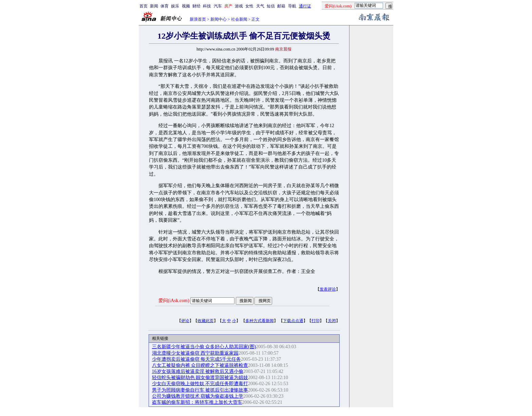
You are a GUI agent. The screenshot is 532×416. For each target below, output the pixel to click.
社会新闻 (239, 19)
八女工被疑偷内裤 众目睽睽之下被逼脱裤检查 (200, 365)
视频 (186, 6)
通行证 (305, 6)
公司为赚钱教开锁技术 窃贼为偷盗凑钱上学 (198, 396)
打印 (316, 321)
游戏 (239, 6)
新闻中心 (218, 19)
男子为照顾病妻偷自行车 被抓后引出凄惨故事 (200, 390)
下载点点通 (293, 321)
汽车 (218, 6)
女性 (249, 6)
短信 (271, 6)
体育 (165, 6)
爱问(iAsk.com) (174, 301)
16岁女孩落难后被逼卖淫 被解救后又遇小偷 (198, 371)
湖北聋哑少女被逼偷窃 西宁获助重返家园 (195, 353)
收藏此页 (206, 321)
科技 (207, 6)
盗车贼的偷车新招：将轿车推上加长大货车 (197, 402)
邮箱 (281, 6)
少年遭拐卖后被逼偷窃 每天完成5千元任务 (197, 359)
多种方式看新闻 (260, 321)
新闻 (154, 6)
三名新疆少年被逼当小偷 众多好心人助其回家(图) (204, 347)
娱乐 (175, 6)
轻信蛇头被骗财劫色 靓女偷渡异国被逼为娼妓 (200, 378)
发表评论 (328, 289)
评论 (185, 321)
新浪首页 (198, 19)
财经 (196, 6)
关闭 (332, 321)
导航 (292, 6)
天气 (260, 6)
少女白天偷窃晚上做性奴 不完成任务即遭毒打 (200, 384)
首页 (144, 6)
